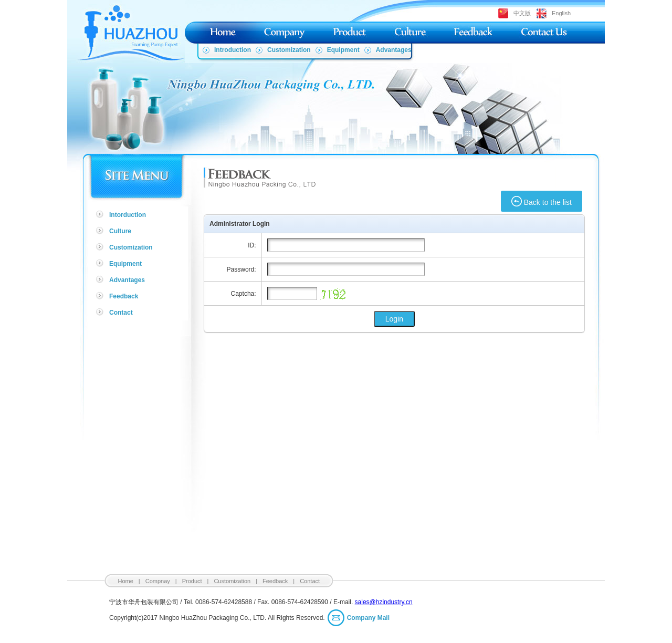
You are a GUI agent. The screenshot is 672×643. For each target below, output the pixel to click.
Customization (289, 50)
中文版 (522, 13)
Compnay (158, 581)
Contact (121, 313)
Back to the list (542, 201)
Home (126, 581)
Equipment (343, 50)
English (561, 13)
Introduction (233, 50)
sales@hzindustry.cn (384, 602)
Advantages (394, 50)
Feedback (124, 296)
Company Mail (368, 618)
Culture (120, 231)
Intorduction (128, 215)
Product (192, 581)
